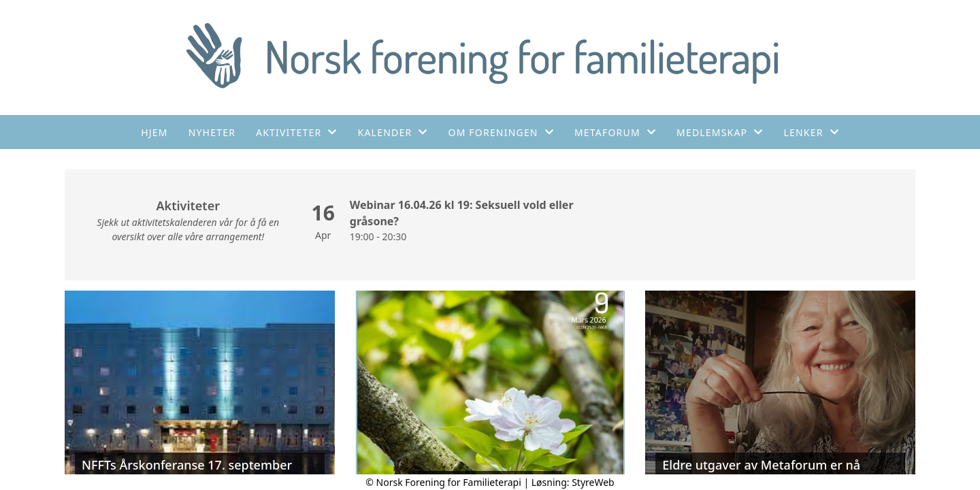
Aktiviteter (297, 132)
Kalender (393, 132)
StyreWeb (593, 482)
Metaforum (615, 132)
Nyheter (212, 132)
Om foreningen (501, 132)
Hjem (154, 132)
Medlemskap (720, 132)
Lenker (812, 132)
